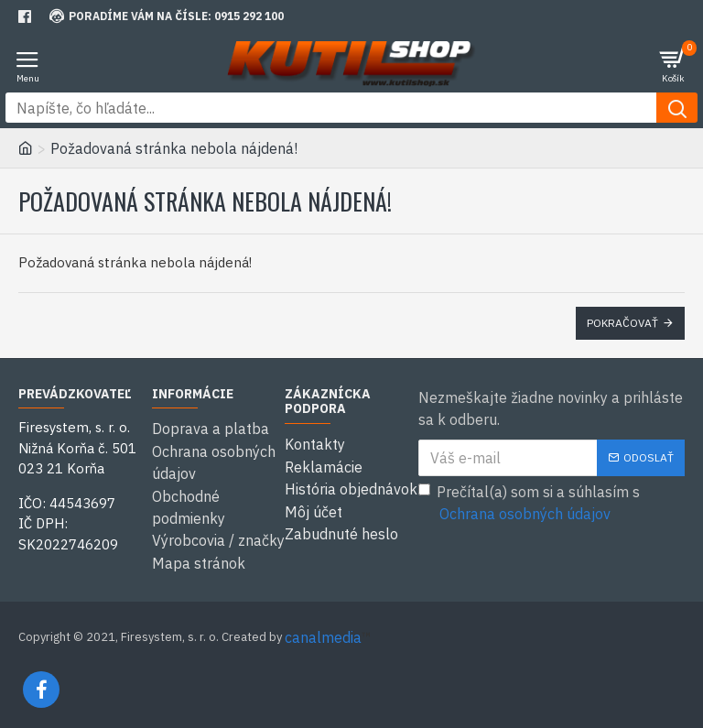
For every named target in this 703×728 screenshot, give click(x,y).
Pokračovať (622, 323)
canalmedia (323, 635)
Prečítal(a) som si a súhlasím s (529, 504)
